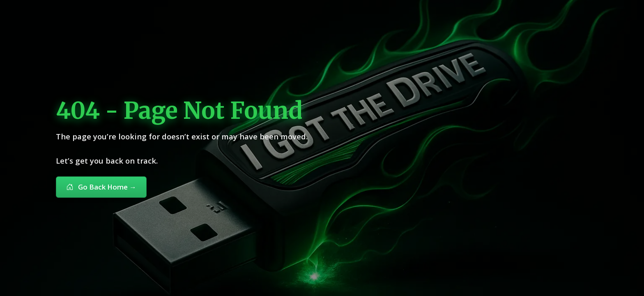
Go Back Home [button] (101, 187)
